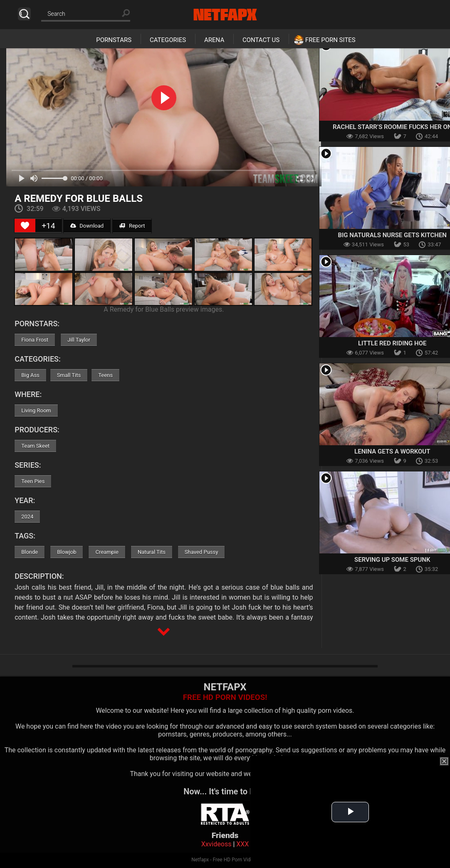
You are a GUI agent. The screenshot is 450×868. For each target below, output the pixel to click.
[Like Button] (25, 226)
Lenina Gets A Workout (392, 451)
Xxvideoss (216, 844)
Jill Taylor (79, 340)
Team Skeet (35, 446)
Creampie (107, 552)
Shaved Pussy (201, 552)
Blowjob (67, 552)
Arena (214, 40)
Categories (168, 40)
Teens (105, 375)
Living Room (36, 410)
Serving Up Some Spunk (392, 560)
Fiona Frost (35, 340)
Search (24, 14)
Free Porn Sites (330, 40)
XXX (242, 844)
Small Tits (69, 375)
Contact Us (261, 40)
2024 (27, 517)
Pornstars (114, 40)
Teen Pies (33, 481)
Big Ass (30, 375)
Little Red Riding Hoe (392, 343)
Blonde (30, 552)
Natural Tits (152, 552)
